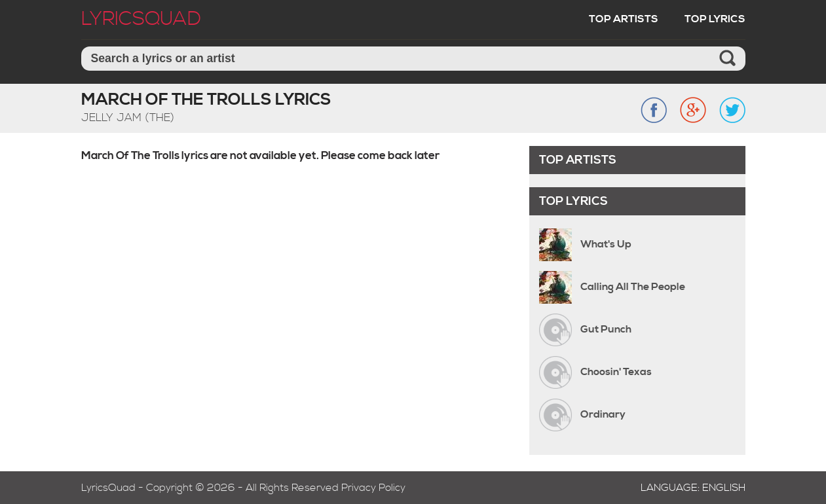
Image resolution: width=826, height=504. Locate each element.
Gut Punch (606, 329)
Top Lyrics (715, 19)
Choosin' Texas (616, 372)
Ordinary (603, 414)
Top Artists (624, 19)
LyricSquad (141, 19)
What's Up (606, 244)
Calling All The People (633, 287)
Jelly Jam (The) (128, 118)
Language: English (693, 488)
